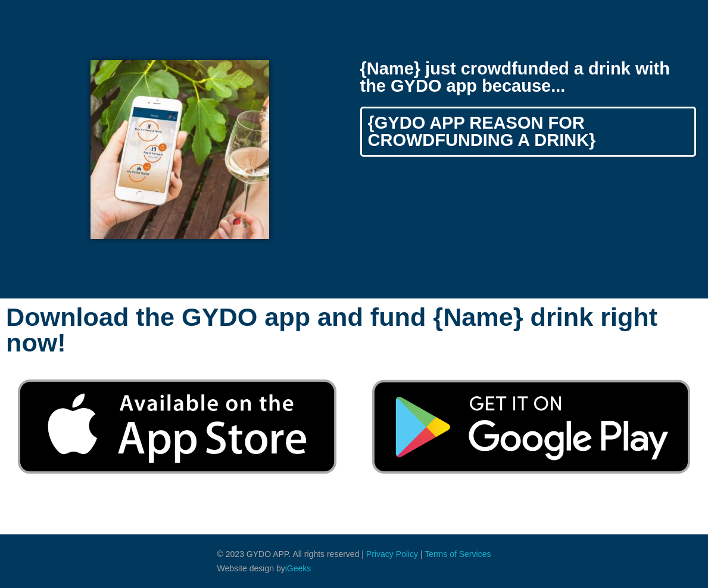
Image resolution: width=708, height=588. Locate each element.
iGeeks (298, 568)
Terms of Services (458, 554)
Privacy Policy (392, 554)
